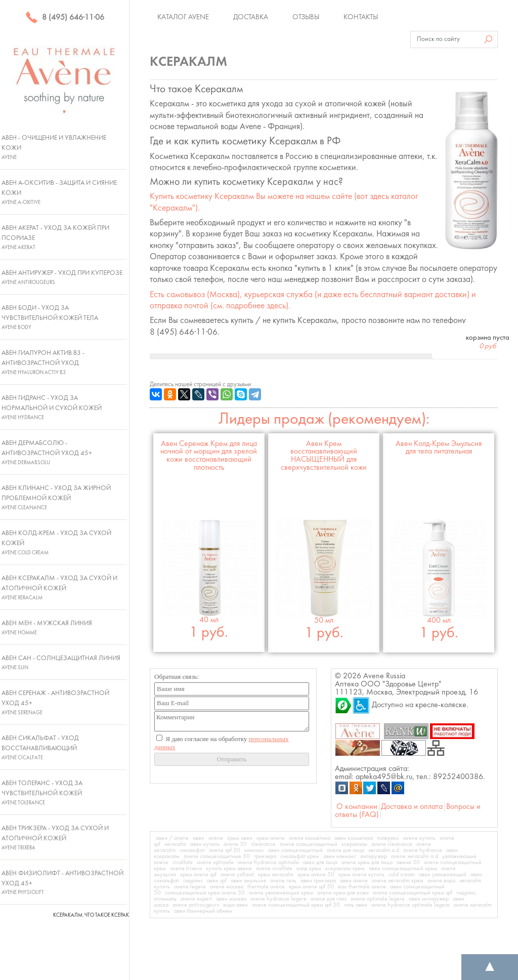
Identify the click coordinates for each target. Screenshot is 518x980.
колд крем (309, 869)
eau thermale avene (362, 887)
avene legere (190, 887)
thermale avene (266, 887)
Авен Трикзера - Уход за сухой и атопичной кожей (55, 838)
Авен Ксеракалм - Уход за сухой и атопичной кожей (59, 588)
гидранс (193, 881)
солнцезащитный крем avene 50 (205, 893)
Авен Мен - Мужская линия (47, 628)
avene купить (419, 838)
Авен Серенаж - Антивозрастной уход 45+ (55, 703)
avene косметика (310, 838)
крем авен (240, 838)
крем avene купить (361, 875)
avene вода (441, 881)
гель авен (356, 905)
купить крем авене (229, 869)
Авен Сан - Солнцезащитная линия (61, 663)
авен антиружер (429, 899)
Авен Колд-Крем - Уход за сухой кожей (56, 543)
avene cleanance (392, 844)
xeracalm (175, 844)
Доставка (251, 17)
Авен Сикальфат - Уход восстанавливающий (40, 748)
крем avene (271, 838)
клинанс (254, 850)
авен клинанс (340, 856)
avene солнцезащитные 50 (217, 856)
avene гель (283, 881)
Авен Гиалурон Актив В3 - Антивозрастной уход (43, 362)
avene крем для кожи (343, 893)
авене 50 (408, 863)
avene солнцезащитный (309, 844)
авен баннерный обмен (203, 911)
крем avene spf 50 (311, 887)
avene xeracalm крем (398, 881)
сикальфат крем (300, 856)
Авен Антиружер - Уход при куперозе (62, 277)
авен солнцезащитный (295, 850)
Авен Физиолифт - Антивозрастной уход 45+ (62, 883)
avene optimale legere (378, 899)
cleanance (263, 844)
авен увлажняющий (443, 875)
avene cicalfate (274, 869)
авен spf (217, 881)
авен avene (354, 881)
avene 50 (235, 844)
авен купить (205, 844)
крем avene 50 (316, 875)
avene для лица (346, 850)
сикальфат (192, 850)
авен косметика (354, 838)
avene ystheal (237, 875)
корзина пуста (488, 342)
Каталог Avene (183, 17)
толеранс (388, 838)
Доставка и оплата (412, 807)
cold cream (402, 875)
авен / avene (172, 838)
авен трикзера (318, 881)
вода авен (235, 905)
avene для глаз (329, 899)
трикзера (265, 856)
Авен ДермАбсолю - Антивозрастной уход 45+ (47, 453)
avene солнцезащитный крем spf (413, 893)
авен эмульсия (248, 881)
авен (199, 838)
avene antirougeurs (196, 905)
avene (216, 838)
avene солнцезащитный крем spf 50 (296, 905)
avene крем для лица (367, 863)
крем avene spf (198, 875)
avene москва (227, 887)
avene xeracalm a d (415, 856)
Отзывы (306, 17)
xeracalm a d (384, 850)
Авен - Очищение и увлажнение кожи (54, 147)
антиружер (374, 856)
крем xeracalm (276, 875)
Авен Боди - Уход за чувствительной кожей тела (50, 317)
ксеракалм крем (345, 869)
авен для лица (320, 863)
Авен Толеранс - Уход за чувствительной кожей (42, 793)
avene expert (196, 899)
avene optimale (215, 863)
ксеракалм (354, 844)
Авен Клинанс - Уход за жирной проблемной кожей (56, 498)
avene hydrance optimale (268, 863)
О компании (357, 807)
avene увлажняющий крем (281, 893)
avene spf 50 (225, 850)
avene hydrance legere (278, 899)
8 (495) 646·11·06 (65, 18)
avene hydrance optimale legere (411, 905)
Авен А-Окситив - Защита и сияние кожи (59, 192)
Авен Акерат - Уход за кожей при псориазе (55, 237)
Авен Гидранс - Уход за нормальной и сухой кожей (52, 407)
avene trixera (186, 869)
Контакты (361, 17)
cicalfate (183, 863)
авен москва (231, 899)
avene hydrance (423, 850)
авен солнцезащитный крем (403, 869)
